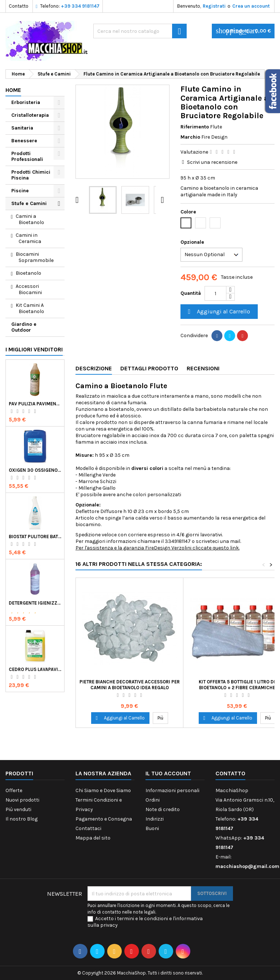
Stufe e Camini (29, 203)
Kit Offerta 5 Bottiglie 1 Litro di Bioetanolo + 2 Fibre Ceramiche (237, 685)
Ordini (153, 800)
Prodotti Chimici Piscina (31, 175)
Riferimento (195, 127)
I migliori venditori (34, 349)
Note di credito (163, 809)
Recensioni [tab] (203, 368)
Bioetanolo (28, 273)
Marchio (190, 137)
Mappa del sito (93, 838)
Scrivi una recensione (212, 162)
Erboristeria (26, 102)
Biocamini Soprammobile (35, 257)
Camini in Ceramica (28, 238)
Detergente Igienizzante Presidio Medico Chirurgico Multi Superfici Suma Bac (35, 603)
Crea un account (251, 6)
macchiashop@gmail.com (247, 866)
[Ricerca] (140, 31)
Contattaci (88, 828)
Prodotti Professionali (27, 156)
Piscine (20, 191)
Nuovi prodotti (22, 800)
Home (13, 90)
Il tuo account (168, 773)
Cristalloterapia (30, 115)
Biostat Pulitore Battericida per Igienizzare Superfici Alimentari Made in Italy (35, 537)
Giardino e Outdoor (24, 327)
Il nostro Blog (22, 819)
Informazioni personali (172, 790)
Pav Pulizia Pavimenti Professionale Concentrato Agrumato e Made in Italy (35, 404)
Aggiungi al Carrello (218, 312)
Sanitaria (22, 128)
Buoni (152, 828)
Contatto (19, 6)
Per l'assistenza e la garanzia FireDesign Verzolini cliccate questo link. (157, 548)
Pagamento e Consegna (104, 819)
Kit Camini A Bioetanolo (30, 308)
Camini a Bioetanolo (30, 219)
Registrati (214, 6)
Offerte (14, 790)
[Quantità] (215, 293)
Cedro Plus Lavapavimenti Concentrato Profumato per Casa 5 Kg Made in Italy (35, 669)
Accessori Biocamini (29, 289)
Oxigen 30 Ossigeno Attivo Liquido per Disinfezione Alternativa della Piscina (35, 470)
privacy (109, 925)
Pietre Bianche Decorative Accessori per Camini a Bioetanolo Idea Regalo (130, 685)
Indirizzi (155, 819)
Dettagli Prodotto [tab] (149, 368)
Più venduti (18, 809)
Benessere (24, 141)
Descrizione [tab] (94, 368)
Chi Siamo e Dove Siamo (103, 790)
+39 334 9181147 (80, 6)
